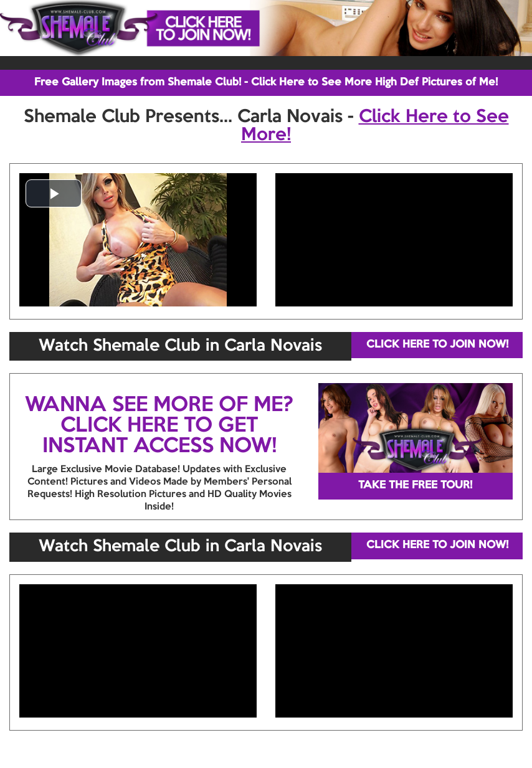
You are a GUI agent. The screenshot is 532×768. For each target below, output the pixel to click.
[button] (54, 193)
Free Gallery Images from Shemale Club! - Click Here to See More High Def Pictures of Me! (266, 83)
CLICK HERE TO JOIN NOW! (437, 345)
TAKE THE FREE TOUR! (415, 486)
